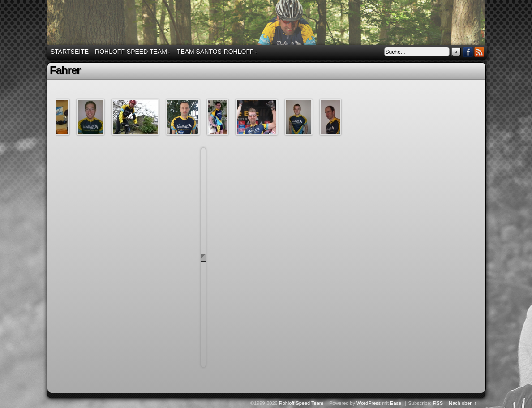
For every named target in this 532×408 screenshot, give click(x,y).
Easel (396, 403)
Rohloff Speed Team (267, 24)
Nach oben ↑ (463, 403)
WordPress (369, 403)
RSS (479, 52)
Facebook (468, 52)
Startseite (70, 52)
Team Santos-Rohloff (217, 52)
